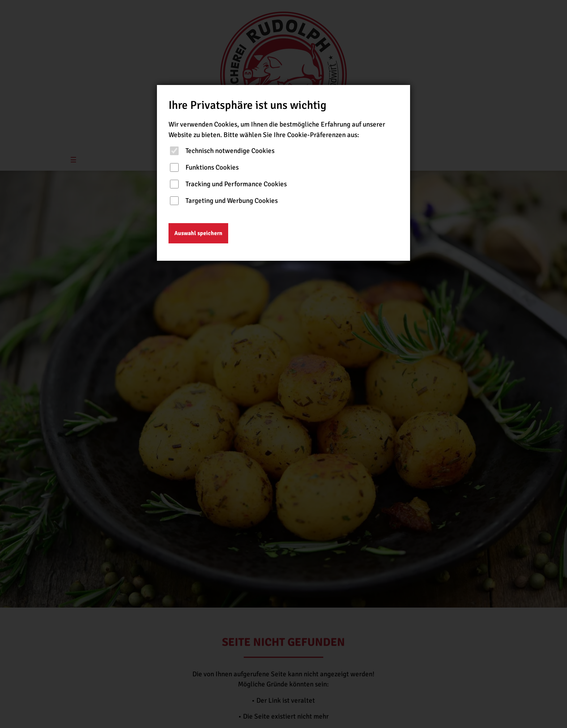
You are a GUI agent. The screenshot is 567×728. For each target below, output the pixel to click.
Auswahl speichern (198, 233)
